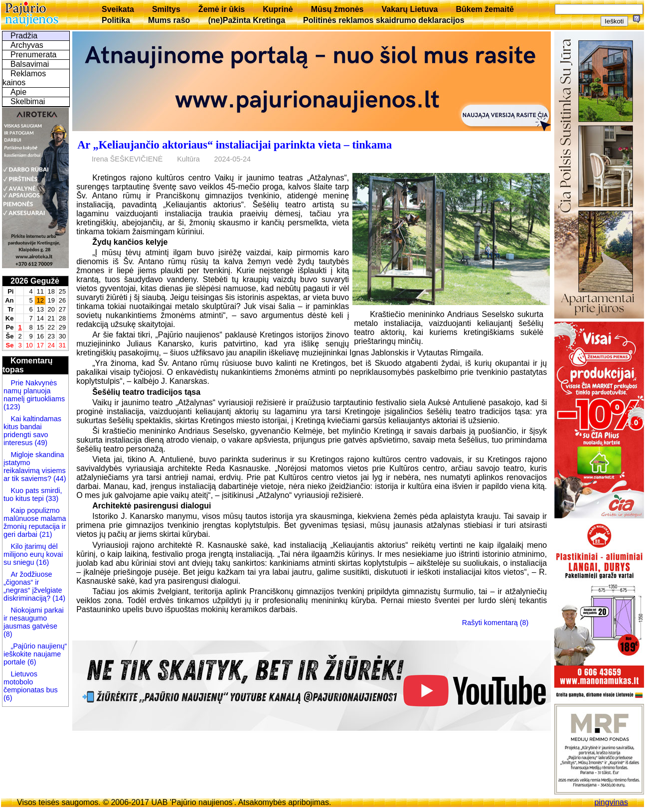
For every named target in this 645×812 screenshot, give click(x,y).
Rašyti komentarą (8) (495, 623)
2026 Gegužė (35, 281)
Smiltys (166, 9)
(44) (59, 479)
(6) (31, 662)
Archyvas (27, 45)
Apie (18, 92)
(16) (42, 562)
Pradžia (24, 36)
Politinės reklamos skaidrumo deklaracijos (384, 20)
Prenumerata (34, 55)
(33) (51, 498)
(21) (45, 534)
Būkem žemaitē (485, 9)
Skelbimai (28, 101)
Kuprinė (278, 9)
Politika (116, 20)
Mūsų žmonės (337, 9)
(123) (12, 407)
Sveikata (118, 9)
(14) (58, 598)
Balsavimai (30, 64)
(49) (40, 443)
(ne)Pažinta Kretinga (246, 20)
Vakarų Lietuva (409, 9)
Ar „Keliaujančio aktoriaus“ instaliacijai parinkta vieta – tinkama (235, 145)
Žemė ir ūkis (222, 9)
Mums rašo (169, 20)
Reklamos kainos (24, 78)
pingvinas (611, 802)
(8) (8, 634)
